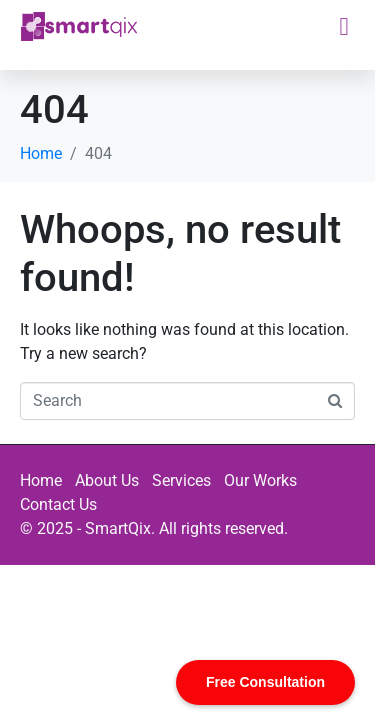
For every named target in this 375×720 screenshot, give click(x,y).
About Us (107, 480)
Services (181, 480)
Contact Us (58, 504)
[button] (344, 27)
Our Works (260, 480)
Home (41, 480)
